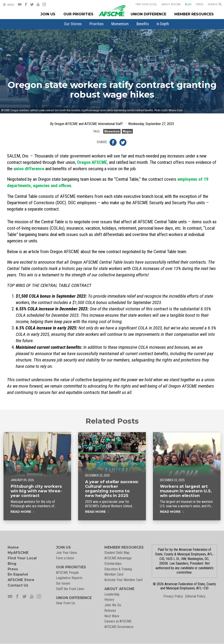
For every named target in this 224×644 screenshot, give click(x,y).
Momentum (120, 24)
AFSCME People (67, 573)
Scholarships (113, 564)
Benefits (143, 24)
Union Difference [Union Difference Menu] (148, 14)
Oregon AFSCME (92, 162)
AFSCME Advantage (118, 558)
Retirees (110, 611)
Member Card (114, 574)
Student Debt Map (117, 553)
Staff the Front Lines (70, 589)
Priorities (96, 24)
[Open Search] (215, 4)
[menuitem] (73, 24)
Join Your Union (66, 553)
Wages (127, 131)
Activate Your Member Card (123, 580)
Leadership (112, 594)
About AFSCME (168, 4)
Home (13, 547)
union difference (29, 169)
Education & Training (118, 569)
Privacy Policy (173, 596)
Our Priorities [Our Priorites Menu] (78, 14)
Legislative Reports (69, 578)
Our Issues (63, 583)
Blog (185, 4)
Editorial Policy (195, 596)
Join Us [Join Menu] (48, 14)
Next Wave (112, 616)
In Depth (163, 24)
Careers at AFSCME (118, 621)
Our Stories (73, 24)
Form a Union (65, 558)
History (109, 600)
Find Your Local (143, 4)
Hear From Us (66, 603)
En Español (18, 574)
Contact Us (18, 585)
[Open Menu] (9, 5)
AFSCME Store (21, 580)
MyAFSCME (18, 553)
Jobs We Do (113, 605)
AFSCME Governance (119, 627)
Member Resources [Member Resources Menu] (194, 14)
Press (197, 4)
